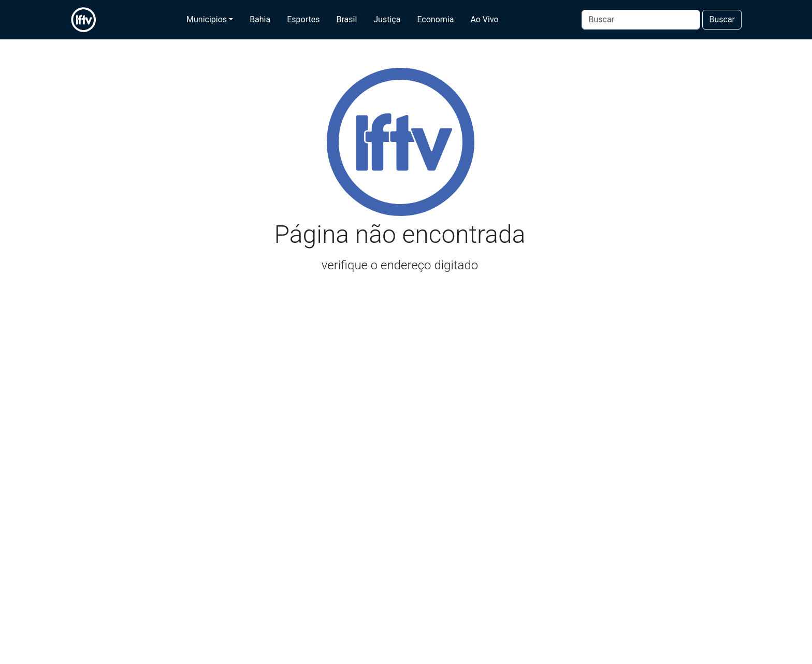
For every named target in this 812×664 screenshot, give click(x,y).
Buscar (722, 19)
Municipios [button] (207, 19)
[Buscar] (641, 20)
